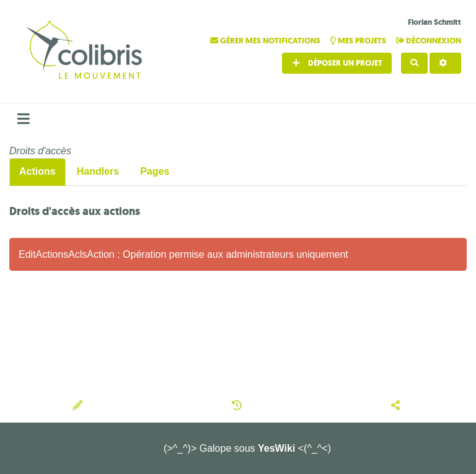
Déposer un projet (337, 63)
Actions (37, 171)
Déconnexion (429, 41)
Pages (155, 171)
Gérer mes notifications (266, 41)
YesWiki (276, 448)
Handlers (98, 171)
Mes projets (359, 41)
